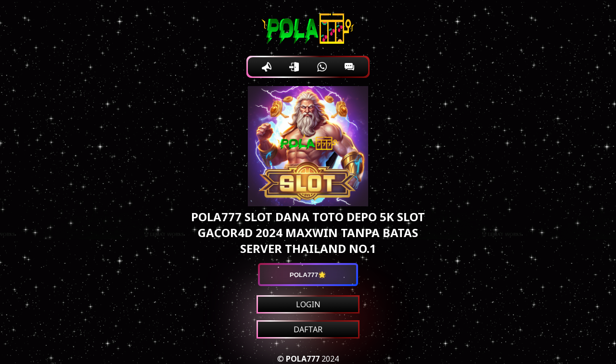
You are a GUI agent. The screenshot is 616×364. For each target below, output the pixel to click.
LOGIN (308, 304)
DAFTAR (308, 329)
